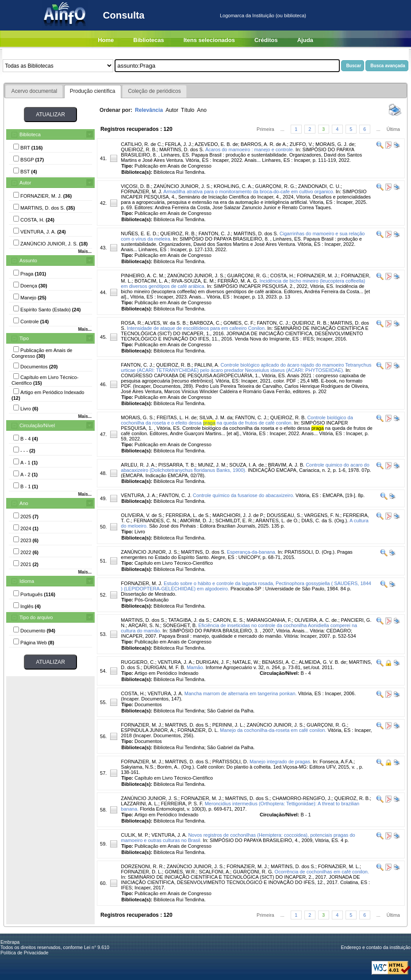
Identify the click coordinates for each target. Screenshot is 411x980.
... (282, 129)
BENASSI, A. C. (279, 662)
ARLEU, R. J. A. (138, 465)
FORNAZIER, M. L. (339, 866)
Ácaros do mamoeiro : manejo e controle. (250, 149)
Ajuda (305, 40)
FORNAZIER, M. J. (142, 191)
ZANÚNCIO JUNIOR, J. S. (182, 186)
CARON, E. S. (228, 620)
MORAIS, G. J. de (335, 144)
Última (393, 129)
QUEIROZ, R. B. (139, 149)
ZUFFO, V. (301, 144)
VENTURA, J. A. (138, 495)
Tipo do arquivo (36, 617)
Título (188, 110)
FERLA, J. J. (179, 144)
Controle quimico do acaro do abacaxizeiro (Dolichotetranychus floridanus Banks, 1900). (245, 467)
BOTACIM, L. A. (152, 281)
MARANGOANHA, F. (269, 620)
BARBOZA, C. (205, 323)
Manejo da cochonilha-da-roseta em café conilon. (273, 730)
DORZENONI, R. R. (142, 866)
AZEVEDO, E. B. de (216, 144)
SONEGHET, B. (180, 625)
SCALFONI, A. (214, 872)
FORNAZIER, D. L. (198, 730)
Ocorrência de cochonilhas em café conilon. (322, 872)
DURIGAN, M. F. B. (165, 667)
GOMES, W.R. (180, 872)
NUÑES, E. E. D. (139, 234)
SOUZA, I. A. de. (247, 465)
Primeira (265, 129)
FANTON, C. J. (215, 234)
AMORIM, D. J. (196, 521)
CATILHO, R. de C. (141, 144)
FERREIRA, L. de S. (188, 515)
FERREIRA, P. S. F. (182, 804)
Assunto (28, 260)
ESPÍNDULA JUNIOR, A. (148, 730)
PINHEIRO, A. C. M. (142, 276)
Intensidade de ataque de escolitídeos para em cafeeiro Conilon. (196, 328)
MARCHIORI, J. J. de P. (238, 515)
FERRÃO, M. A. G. (238, 281)
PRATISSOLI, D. (230, 762)
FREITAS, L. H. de (177, 417)
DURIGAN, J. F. (213, 662)
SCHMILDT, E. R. (234, 521)
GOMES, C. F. (239, 323)
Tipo (24, 338)
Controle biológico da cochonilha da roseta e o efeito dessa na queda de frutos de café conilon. (237, 420)
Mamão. (196, 667)
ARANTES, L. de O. (277, 521)
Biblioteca (30, 134)
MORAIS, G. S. (137, 417)
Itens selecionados (209, 40)
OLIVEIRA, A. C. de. (316, 620)
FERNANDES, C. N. (156, 521)
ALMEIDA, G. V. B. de (322, 662)
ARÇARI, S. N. (144, 625)
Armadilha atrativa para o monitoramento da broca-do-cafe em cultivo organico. (249, 191)
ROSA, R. (131, 323)
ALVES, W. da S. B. (166, 323)
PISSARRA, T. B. (177, 465)
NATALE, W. (246, 662)
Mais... (85, 251)
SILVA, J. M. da (216, 417)
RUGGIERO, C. (138, 662)
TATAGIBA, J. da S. (189, 620)
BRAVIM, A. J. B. (286, 465)
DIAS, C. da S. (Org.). (325, 521)
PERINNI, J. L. (228, 725)
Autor (25, 183)
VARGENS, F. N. (322, 515)
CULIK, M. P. (135, 835)
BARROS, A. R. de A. (264, 144)
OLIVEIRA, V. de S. (142, 515)
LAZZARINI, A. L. (139, 804)
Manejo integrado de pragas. (280, 762)
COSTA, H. (282, 276)
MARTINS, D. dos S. (182, 149)
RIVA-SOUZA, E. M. (193, 281)
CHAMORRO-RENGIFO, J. (302, 798)
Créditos (266, 40)
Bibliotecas (148, 40)
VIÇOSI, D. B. (136, 186)
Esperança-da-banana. (252, 552)
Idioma (27, 581)
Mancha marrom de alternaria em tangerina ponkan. (241, 693)
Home (106, 40)
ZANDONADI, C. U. (319, 186)
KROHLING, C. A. (233, 186)
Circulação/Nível (37, 425)
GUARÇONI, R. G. (275, 186)
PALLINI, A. (207, 365)
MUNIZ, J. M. (212, 465)
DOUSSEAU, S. (284, 515)
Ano (24, 503)
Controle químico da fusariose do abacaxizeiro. (244, 495)
